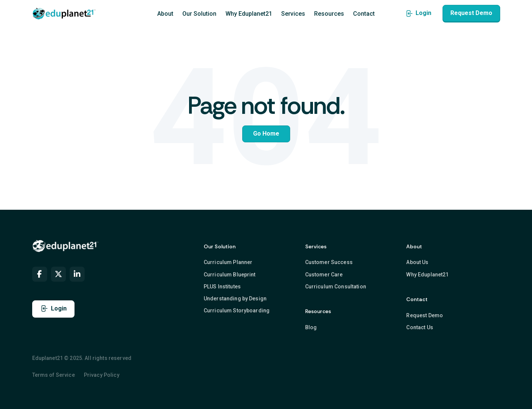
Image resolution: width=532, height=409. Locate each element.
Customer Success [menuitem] (329, 262)
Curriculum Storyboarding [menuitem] (237, 310)
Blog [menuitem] (311, 327)
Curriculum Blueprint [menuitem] (230, 274)
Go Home (266, 134)
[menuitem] (40, 274)
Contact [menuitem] (364, 14)
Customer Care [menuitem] (324, 274)
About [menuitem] (165, 14)
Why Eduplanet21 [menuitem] (249, 14)
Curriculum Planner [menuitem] (228, 262)
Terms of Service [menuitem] (54, 375)
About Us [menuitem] (417, 262)
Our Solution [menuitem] (199, 14)
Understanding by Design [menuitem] (235, 299)
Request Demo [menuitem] (425, 315)
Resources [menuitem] (329, 14)
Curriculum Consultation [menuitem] (336, 287)
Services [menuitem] (293, 14)
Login (418, 13)
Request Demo (471, 13)
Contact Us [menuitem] (419, 327)
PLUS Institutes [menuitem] (222, 287)
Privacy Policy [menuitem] (102, 375)
